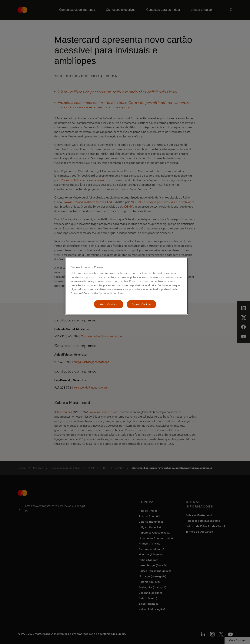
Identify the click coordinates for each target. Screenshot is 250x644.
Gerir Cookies (108, 304)
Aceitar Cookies (142, 304)
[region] (126, 286)
